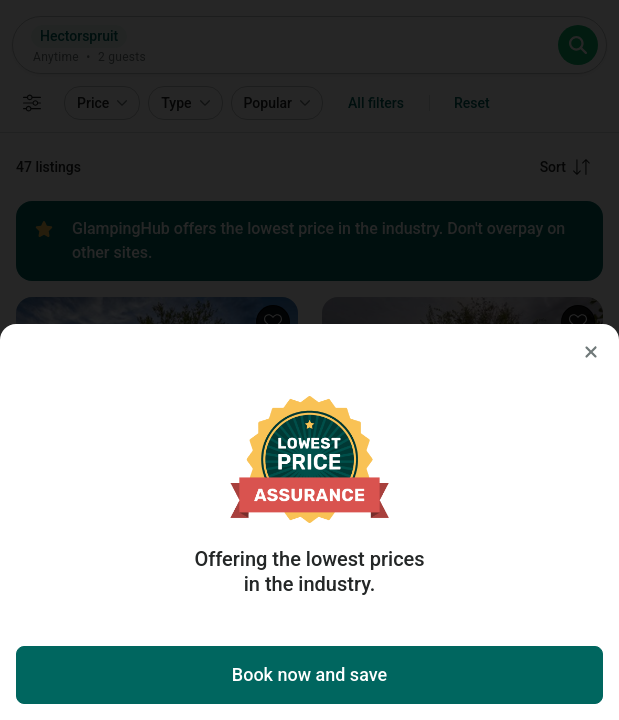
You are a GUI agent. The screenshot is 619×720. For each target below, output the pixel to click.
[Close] (591, 352)
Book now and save (309, 674)
